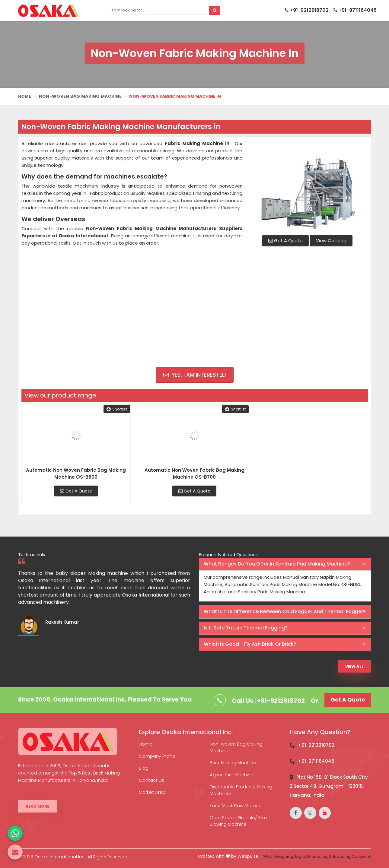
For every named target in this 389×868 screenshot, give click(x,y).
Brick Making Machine (233, 763)
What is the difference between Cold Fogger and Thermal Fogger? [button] (285, 611)
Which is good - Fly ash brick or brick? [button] (250, 644)
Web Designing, (279, 856)
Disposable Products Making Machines (241, 790)
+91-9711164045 (355, 10)
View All (354, 666)
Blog (144, 768)
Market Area (152, 792)
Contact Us (151, 780)
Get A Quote (285, 241)
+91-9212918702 (307, 10)
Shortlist (117, 409)
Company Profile (157, 756)
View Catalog (331, 241)
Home (25, 96)
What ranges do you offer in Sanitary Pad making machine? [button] (277, 564)
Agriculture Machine (232, 775)
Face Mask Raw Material (236, 805)
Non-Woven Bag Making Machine (80, 96)
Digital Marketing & (313, 856)
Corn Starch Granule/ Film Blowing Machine (238, 821)
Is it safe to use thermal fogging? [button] (246, 628)
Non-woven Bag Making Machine (236, 747)
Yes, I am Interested (194, 375)
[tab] (285, 564)
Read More (37, 806)
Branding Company (352, 856)
